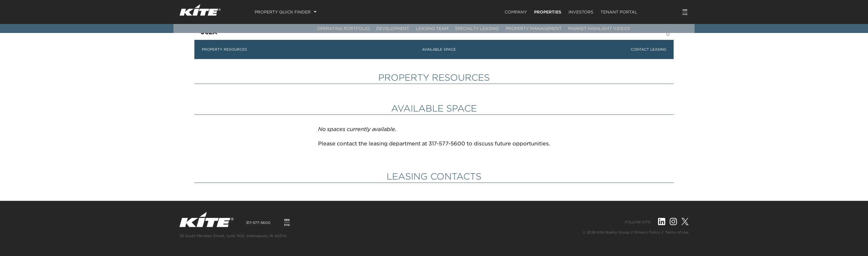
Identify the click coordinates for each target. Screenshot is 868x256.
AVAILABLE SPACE (439, 49)
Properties (548, 12)
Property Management (534, 28)
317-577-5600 (258, 223)
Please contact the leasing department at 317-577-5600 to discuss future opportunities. (434, 143)
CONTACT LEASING (648, 49)
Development (393, 28)
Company (516, 12)
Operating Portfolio (343, 28)
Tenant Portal (619, 12)
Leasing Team (432, 28)
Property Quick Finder (283, 12)
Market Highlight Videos (599, 28)
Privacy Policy (647, 232)
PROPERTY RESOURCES (224, 49)
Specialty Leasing (477, 28)
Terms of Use (677, 232)
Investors (581, 12)
